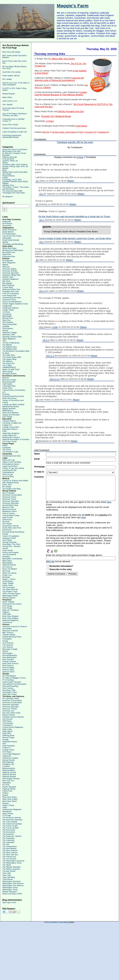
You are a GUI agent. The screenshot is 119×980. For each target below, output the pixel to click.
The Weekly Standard (11, 867)
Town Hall (6, 873)
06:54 (81, 132)
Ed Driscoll (7, 530)
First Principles (9, 746)
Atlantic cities (8, 277)
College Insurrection (11, 427)
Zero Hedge (7, 417)
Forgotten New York (11, 291)
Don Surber (7, 524)
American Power (9, 499)
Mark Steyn (7, 561)
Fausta (5, 534)
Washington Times (10, 887)
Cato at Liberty (9, 513)
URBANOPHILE (9, 367)
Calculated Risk (9, 386)
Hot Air (5, 548)
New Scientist (8, 659)
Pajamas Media (9, 789)
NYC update (7, 79)
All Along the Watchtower (13, 250)
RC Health (7, 487)
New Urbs (6, 320)
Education (6, 155)
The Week (7, 865)
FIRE (5, 431)
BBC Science (8, 633)
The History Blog (9, 359)
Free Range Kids (9, 295)
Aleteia (5, 265)
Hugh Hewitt (8, 550)
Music (5, 170)
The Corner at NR (10, 826)
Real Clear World (10, 801)
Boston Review (9, 715)
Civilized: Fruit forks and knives (14, 128)
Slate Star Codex (9, 694)
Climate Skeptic (9, 635)
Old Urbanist (8, 322)
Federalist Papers (10, 742)
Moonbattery (8, 563)
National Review (9, 565)
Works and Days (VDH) (12, 894)
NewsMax (6, 783)
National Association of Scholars (16, 439)
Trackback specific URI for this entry (75, 142)
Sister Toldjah (8, 583)
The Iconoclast (9, 587)
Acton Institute (8, 602)
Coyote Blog (8, 287)
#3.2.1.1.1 (55, 379)
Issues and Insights (10, 552)
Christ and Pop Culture (12, 604)
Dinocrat (6, 522)
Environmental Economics (13, 396)
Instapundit (7, 306)
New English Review (11, 779)
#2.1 (41, 220)
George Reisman (9, 542)
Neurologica (7, 653)
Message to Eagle (10, 649)
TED (4, 341)
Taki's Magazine (9, 339)
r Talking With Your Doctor (62, 59)
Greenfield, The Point (11, 544)
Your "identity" (8, 105)
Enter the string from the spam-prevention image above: (74, 555)
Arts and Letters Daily (11, 713)
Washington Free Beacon (13, 883)
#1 (37, 181)
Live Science (8, 645)
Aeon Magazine (9, 263)
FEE (4, 744)
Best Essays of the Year (11, 151)
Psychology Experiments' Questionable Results (12, 136)
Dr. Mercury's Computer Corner (14, 153)
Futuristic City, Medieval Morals (56, 116)
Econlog (6, 394)
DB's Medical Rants (11, 483)
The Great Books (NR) (12, 357)
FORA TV (6, 748)
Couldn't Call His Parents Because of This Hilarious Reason (61, 94)
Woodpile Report (9, 374)
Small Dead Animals (11, 240)
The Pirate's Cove (10, 591)
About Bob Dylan (9, 248)
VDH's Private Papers (11, 594)
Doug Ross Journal (10, 526)
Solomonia (7, 226)
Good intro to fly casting (11, 72)
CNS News (7, 721)
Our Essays (7, 174)
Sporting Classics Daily (12, 337)
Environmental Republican (13, 532)
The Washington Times (12, 863)
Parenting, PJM (9, 690)
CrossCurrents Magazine (13, 727)
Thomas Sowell (9, 871)
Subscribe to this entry (61, 569)
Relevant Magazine (10, 620)
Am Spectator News (11, 698)
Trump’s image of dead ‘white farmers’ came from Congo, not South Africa (75, 238)
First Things (7, 606)
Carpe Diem (7, 388)
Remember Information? (61, 566)
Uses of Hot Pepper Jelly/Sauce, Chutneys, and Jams (15, 115)
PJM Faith (7, 614)
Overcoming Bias (10, 324)
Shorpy (5, 330)
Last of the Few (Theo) (12, 236)
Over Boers (82, 126)
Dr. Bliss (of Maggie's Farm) (14, 678)
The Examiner (8, 834)
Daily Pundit (7, 517)
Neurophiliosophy (10, 655)
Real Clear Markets (10, 413)
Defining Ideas (8, 735)
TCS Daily (7, 816)
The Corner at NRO (11, 828)
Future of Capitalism (11, 536)
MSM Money (8, 411)
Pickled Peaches (9, 94)
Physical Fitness (9, 176)
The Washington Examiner (13, 861)
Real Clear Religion (11, 616)
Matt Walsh (7, 316)
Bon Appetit (7, 283)
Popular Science (9, 661)
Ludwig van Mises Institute (13, 404)
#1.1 (41, 194)
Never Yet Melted (10, 569)
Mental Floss (8, 318)
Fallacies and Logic (10, 157)
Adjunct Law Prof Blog (12, 462)
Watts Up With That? (11, 369)
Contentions (7, 725)
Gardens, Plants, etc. (10, 161)
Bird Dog (46, 132)
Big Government (9, 509)
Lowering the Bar (9, 470)
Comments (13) (91, 132)
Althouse (6, 267)
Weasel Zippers (9, 598)
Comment (39, 477)
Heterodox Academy (11, 433)
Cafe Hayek (7, 384)
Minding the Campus (11, 437)
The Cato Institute (10, 822)
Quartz (5, 795)
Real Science (8, 665)
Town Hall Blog (9, 877)
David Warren (8, 232)
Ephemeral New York (11, 289)
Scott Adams (8, 328)
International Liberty (11, 464)
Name (37, 454)
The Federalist (8, 838)
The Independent (9, 846)
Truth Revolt (8, 879)
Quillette (6, 326)
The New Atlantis (9, 848)
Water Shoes (7, 97)
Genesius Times (9, 300)
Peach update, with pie (11, 76)
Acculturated (8, 261)
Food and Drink (8, 159)
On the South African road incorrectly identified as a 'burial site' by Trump (74, 216)
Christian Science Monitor (13, 717)
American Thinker (10, 709)
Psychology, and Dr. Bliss (12, 180)
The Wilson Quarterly (11, 869)
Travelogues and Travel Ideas (14, 193)
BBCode (50, 561)
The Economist (9, 830)
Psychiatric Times (10, 692)
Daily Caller (7, 729)
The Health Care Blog (11, 489)
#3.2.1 (46, 340)
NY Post (6, 785)
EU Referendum (9, 234)
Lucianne (6, 766)
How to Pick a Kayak (10, 125)
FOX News (7, 752)
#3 (37, 260)
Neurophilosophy (9, 657)
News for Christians (11, 610)
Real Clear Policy (10, 797)
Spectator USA (9, 335)
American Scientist (10, 631)
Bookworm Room (10, 511)
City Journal (7, 719)
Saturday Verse (8, 185)
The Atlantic (7, 345)
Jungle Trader (8, 310)
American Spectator (11, 273)
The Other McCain (10, 589)
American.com (8, 711)
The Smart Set (8, 363)
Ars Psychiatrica (9, 676)
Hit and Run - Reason (11, 546)
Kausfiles (6, 557)
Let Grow (6, 312)
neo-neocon (7, 567)
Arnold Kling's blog (10, 505)
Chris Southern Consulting (57, 922)
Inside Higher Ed (9, 435)
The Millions (7, 361)
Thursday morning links (50, 54)
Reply (71, 181)
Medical (5, 168)
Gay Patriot (7, 540)
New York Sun (8, 781)
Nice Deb (6, 571)
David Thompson (9, 230)
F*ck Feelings (8, 680)
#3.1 (41, 291)
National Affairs (9, 770)
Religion (5, 183)
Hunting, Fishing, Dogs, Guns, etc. (15, 166)
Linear (80, 157)
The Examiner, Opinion (12, 836)
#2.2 (41, 242)
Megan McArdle (9, 409)
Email (37, 459)
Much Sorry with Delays (11, 52)
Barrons (6, 378)
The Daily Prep (9, 355)
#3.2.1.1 (50, 356)
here (109, 502)
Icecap (5, 641)
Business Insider (9, 380)
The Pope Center (10, 441)
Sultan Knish (8, 585)
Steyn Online (8, 813)
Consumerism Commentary (14, 390)
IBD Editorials (8, 762)
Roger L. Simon (9, 579)
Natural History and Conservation (15, 172)
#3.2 (41, 327)
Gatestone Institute (10, 758)
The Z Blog (7, 365)
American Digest (9, 269)
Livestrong (7, 314)
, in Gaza (49, 121)
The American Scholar (12, 818)
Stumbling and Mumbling (13, 244)
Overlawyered (8, 472)
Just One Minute (9, 554)
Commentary (8, 723)
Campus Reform (9, 421)
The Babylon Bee (10, 347)
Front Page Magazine (11, 754)
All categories (8, 197)
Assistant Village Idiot (11, 275)
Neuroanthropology (10, 686)
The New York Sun (10, 855)
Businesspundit (9, 382)
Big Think (6, 281)
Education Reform (10, 429)
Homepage (39, 467)
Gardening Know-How (12, 298)
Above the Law (9, 460)
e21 (4, 392)
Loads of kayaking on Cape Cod (15, 132)
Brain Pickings (8, 285)
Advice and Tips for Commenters (15, 149)
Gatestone (7, 756)
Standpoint (7, 811)
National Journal (9, 772)
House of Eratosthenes (12, 302)
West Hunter (8, 372)
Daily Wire (7, 733)
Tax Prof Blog (8, 476)
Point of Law (8, 474)
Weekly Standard (10, 892)
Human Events (9, 760)
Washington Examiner (12, 881)
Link (55, 327)
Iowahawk (7, 448)
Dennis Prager (8, 737)
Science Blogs (8, 668)
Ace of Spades (9, 493)
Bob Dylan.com (9, 252)
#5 (37, 441)
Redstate (6, 577)
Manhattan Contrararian (12, 559)
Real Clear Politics (10, 799)
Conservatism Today (11, 515)
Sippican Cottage (10, 332)
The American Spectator (12, 820)
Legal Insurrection (10, 466)
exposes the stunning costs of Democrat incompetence (59, 79)
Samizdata (7, 238)
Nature (5, 651)
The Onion (7, 450)
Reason (6, 803)
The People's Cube (10, 452)
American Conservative (12, 495)
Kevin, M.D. (7, 485)
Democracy (7, 520)
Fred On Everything (11, 293)
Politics (5, 178)
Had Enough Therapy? (12, 682)
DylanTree (7, 254)
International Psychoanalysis (14, 684)
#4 (37, 400)
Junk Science (8, 643)
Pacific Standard (9, 787)
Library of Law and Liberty (13, 468)
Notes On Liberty (9, 573)
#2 (37, 204)
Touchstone (7, 622)
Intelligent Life (8, 764)
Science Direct (8, 672)
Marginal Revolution (11, 406)
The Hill (6, 844)
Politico (5, 793)
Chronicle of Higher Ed (12, 423)
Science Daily (8, 670)
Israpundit (6, 221)
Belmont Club (8, 507)
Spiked (5, 242)
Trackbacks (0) (103, 132)
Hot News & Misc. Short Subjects (15, 165)
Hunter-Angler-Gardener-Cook (15, 304)
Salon (5, 807)
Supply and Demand (11, 415)
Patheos (6, 612)
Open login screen (9, 902)
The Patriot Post (9, 857)
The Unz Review (9, 859)
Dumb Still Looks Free (12, 528)
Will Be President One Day (71, 112)
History (5, 163)
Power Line (7, 575)
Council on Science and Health (15, 480)
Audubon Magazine (11, 279)
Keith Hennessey (9, 398)
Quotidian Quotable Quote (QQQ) (15, 181)
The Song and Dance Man (12, 191)
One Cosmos (8, 688)
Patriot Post (7, 791)
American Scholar (10, 271)
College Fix (7, 425)
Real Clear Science (10, 663)
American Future (9, 497)
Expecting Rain (9, 256)
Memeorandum (9, 768)
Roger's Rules (8, 805)
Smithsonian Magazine (12, 809)
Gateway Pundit (9, 538)
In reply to (39, 472)
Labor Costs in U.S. (10, 101)
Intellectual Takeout (10, 308)
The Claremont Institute (12, 824)
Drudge (5, 739)
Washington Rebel (10, 596)
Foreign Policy (8, 750)
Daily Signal (7, 731)
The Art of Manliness (11, 343)
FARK (5, 446)
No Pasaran (7, 224)
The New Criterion (10, 850)
